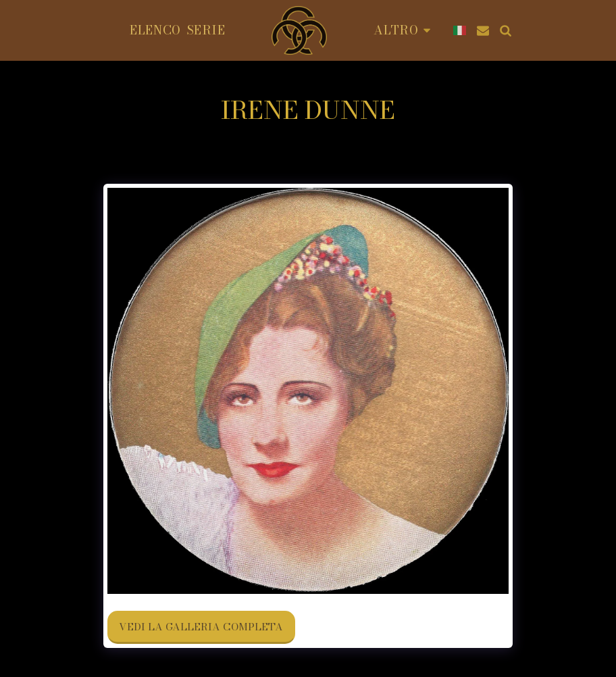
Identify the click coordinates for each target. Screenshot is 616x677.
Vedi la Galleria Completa (201, 627)
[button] (483, 30)
